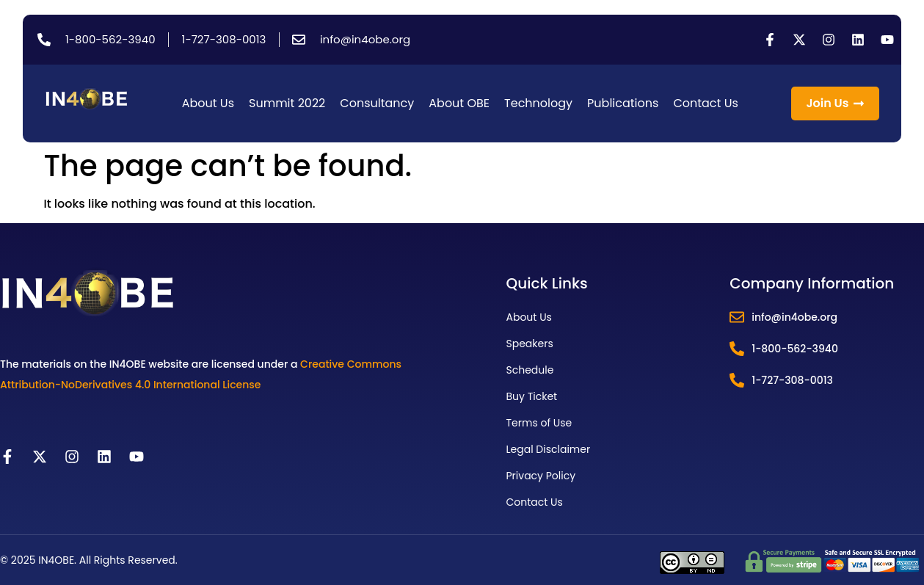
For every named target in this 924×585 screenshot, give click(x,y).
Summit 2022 (287, 103)
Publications (623, 103)
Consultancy (377, 103)
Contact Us (705, 103)
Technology (538, 103)
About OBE (459, 103)
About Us (208, 103)
